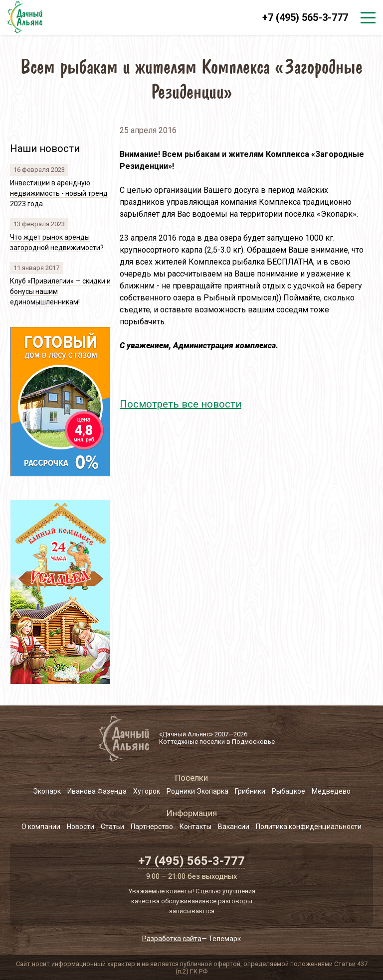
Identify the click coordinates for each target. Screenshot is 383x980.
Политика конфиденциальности (309, 827)
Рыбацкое (288, 791)
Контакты (195, 827)
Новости (81, 827)
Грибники (250, 791)
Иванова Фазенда (97, 791)
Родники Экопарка (197, 791)
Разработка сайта (172, 939)
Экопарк (47, 791)
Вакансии (234, 827)
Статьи (112, 827)
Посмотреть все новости (181, 404)
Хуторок (147, 791)
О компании (41, 827)
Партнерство (152, 827)
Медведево (331, 791)
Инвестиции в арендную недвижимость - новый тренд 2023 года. (59, 193)
